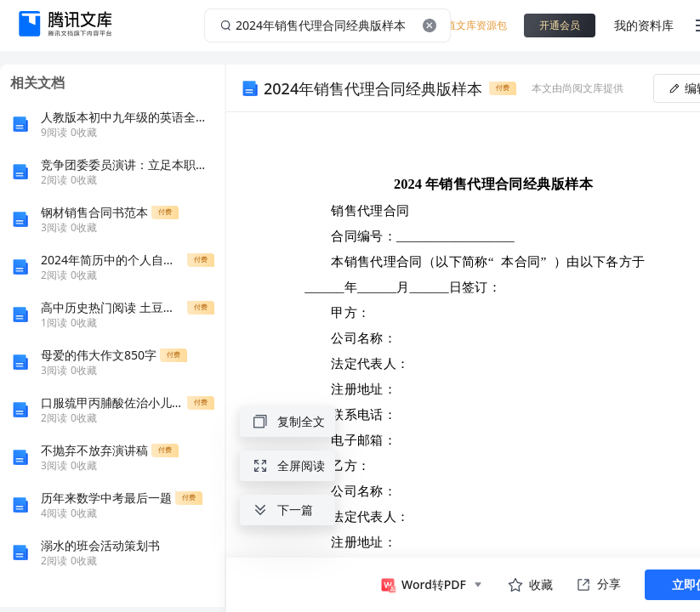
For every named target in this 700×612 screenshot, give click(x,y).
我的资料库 (644, 25)
